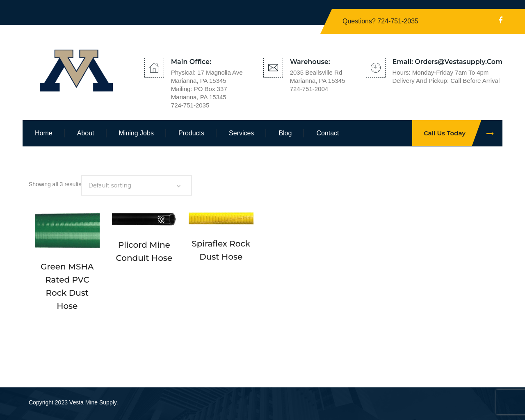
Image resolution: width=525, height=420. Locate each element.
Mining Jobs (136, 133)
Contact (328, 133)
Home (44, 133)
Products (191, 133)
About (86, 133)
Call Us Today (463, 133)
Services (241, 133)
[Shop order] (137, 185)
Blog (285, 133)
